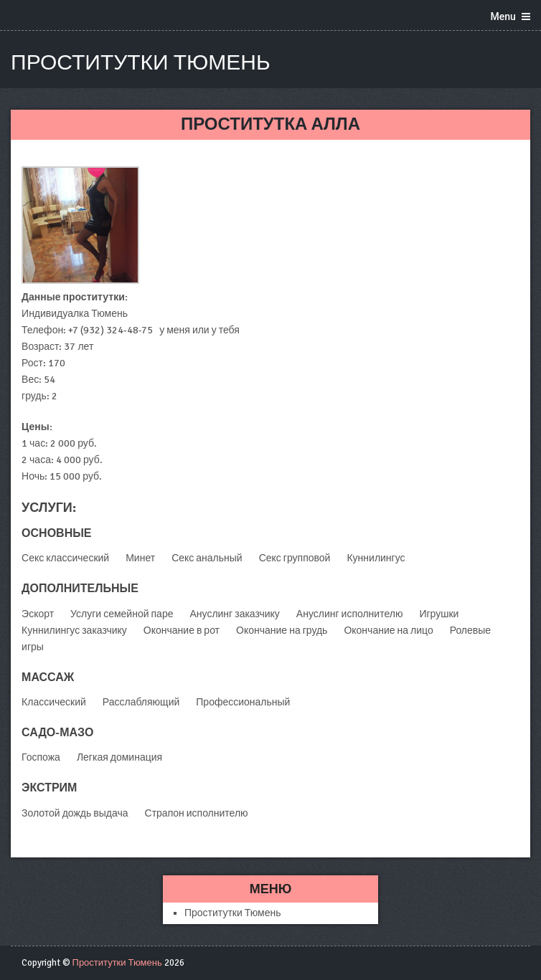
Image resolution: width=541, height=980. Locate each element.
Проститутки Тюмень (141, 63)
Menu (503, 16)
